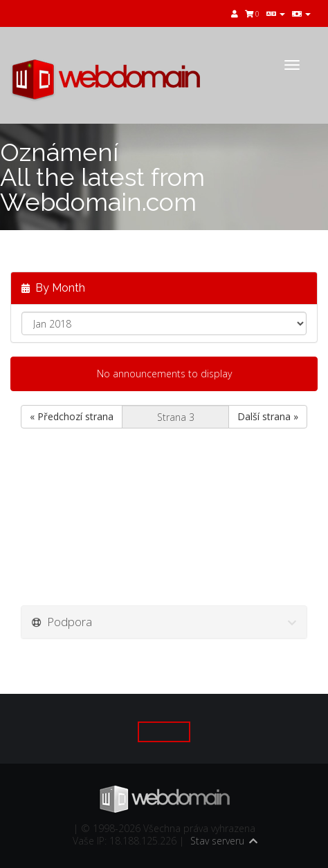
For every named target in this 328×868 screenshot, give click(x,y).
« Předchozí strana (72, 416)
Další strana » (268, 416)
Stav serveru (217, 841)
